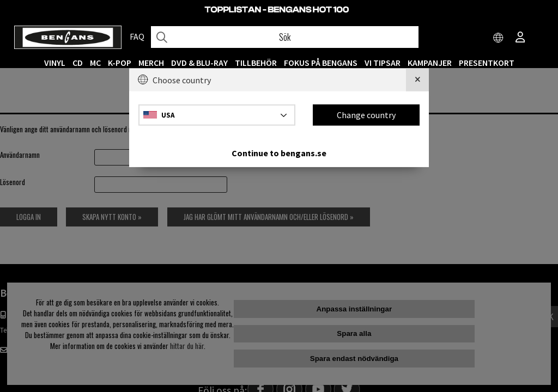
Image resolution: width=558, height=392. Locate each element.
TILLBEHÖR (256, 63)
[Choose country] (499, 38)
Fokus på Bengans (321, 63)
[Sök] (285, 37)
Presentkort (487, 63)
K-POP (120, 63)
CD (78, 63)
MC (95, 63)
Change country (366, 115)
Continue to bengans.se (279, 152)
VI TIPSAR (383, 63)
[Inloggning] (520, 38)
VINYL (55, 63)
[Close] (417, 80)
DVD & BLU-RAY (199, 63)
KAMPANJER (430, 63)
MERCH (151, 63)
